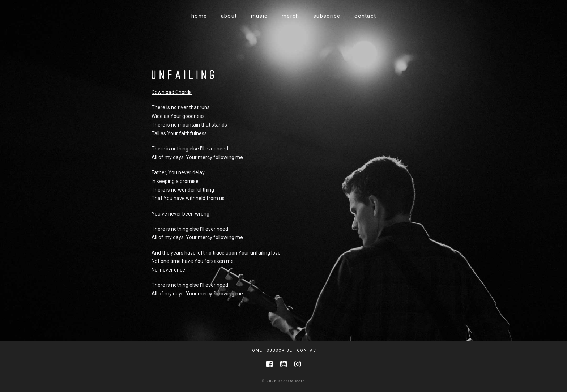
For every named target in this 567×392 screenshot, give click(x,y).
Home (255, 351)
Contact (308, 351)
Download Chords (172, 92)
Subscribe (280, 351)
